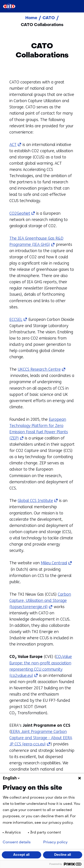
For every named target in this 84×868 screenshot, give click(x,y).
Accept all (21, 855)
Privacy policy (55, 842)
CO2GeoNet (22, 213)
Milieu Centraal (56, 563)
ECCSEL (18, 320)
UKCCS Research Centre (42, 369)
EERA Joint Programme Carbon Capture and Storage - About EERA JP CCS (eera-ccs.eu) (41, 738)
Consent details (17, 842)
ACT (15, 145)
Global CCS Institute (38, 501)
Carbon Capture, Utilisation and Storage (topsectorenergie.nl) (40, 601)
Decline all (63, 855)
